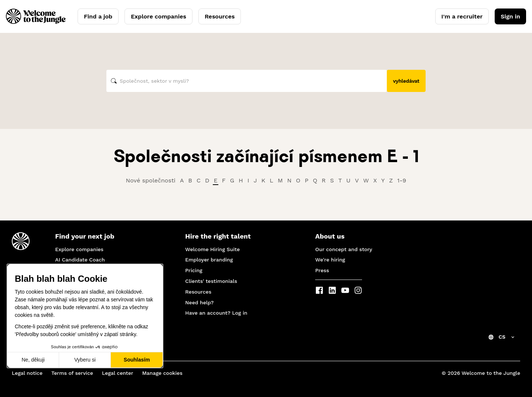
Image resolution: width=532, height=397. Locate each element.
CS (502, 337)
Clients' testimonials (211, 281)
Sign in (510, 16)
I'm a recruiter (462, 16)
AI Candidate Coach (80, 260)
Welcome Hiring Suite (212, 249)
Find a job (98, 16)
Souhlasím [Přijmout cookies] (137, 360)
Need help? (199, 302)
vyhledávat (406, 81)
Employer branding (209, 260)
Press (322, 270)
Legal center (118, 373)
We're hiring (330, 260)
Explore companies (158, 16)
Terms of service (72, 373)
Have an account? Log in (216, 313)
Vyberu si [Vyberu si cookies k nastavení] (85, 360)
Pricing (194, 270)
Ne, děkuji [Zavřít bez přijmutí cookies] (33, 360)
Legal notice (27, 373)
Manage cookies (162, 373)
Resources (220, 16)
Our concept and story (344, 249)
